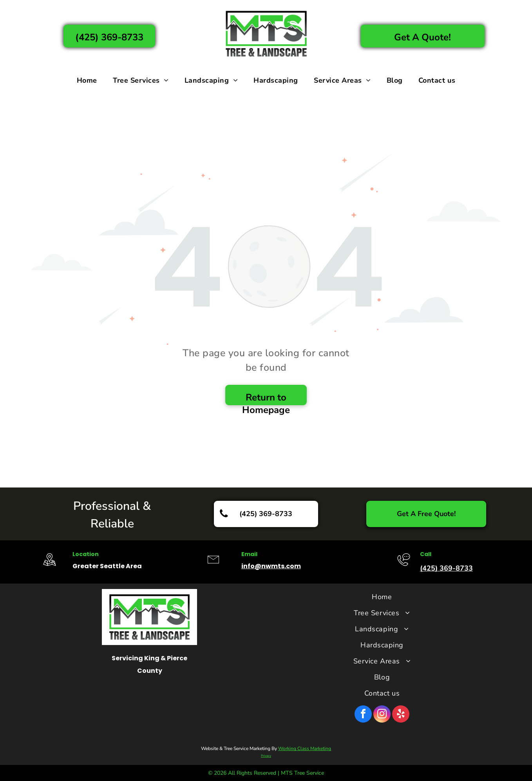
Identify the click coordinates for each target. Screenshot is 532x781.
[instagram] (382, 715)
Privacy (266, 756)
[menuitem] (87, 80)
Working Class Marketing (305, 748)
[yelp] (401, 715)
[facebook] (363, 715)
